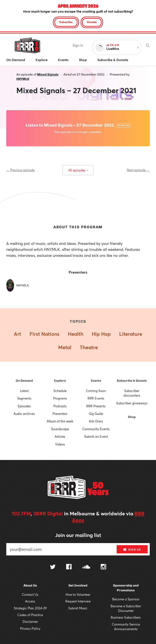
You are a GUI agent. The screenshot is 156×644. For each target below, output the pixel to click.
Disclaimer (30, 622)
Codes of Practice (30, 615)
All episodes (78, 170)
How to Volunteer (78, 594)
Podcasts (60, 406)
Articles (60, 436)
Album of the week (60, 421)
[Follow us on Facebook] (69, 567)
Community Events (96, 429)
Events (96, 381)
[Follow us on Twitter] (53, 567)
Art (17, 334)
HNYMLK (23, 79)
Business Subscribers (126, 617)
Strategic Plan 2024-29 (30, 608)
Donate (92, 22)
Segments (24, 398)
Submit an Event (96, 436)
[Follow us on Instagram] (103, 567)
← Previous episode (20, 170)
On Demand (24, 381)
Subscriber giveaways (132, 403)
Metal (65, 347)
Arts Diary (96, 421)
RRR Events (96, 398)
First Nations (44, 334)
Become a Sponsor (126, 599)
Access (30, 601)
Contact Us (30, 594)
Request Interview (78, 601)
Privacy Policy (30, 628)
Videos (60, 444)
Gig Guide (96, 414)
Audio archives (24, 414)
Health (76, 334)
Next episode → (138, 170)
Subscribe (66, 22)
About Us (30, 585)
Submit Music (78, 608)
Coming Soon (96, 391)
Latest (24, 391)
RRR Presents (96, 406)
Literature (131, 334)
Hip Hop (101, 334)
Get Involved (78, 585)
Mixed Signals (48, 74)
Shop (132, 417)
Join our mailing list (78, 535)
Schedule (60, 391)
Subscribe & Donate (132, 381)
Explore (60, 381)
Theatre (89, 347)
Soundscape (60, 429)
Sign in (78, 45)
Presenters (60, 414)
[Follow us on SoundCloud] (86, 567)
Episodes (24, 406)
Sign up (132, 550)
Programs (60, 398)
